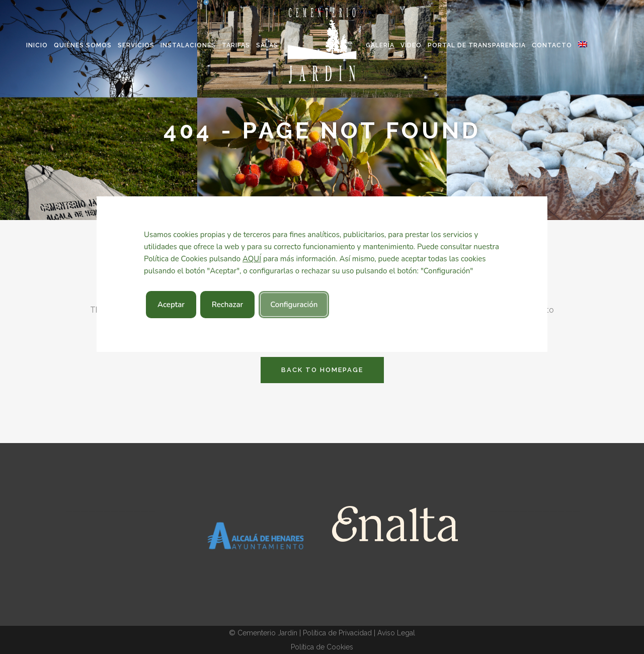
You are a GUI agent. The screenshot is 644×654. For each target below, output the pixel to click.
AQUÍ (252, 259)
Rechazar (227, 305)
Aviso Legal (396, 633)
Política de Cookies (322, 647)
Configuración (294, 305)
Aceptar (171, 305)
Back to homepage (322, 370)
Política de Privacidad (337, 633)
